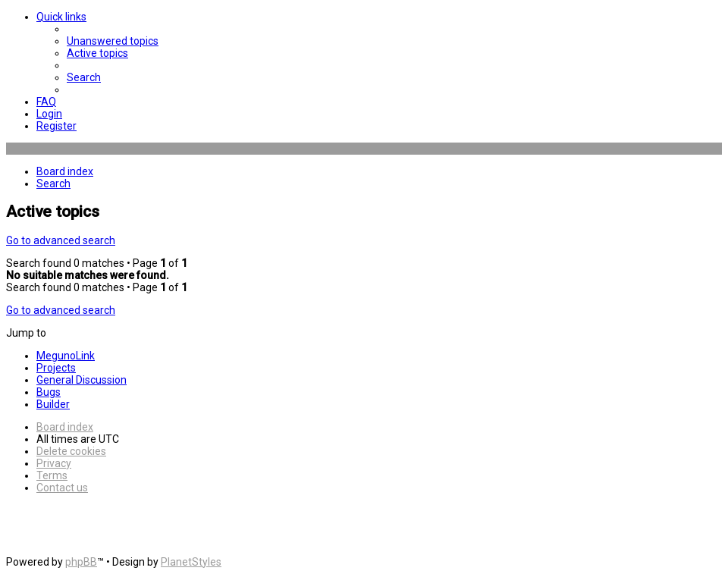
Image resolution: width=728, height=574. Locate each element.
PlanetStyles (191, 562)
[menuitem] (113, 41)
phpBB (81, 562)
